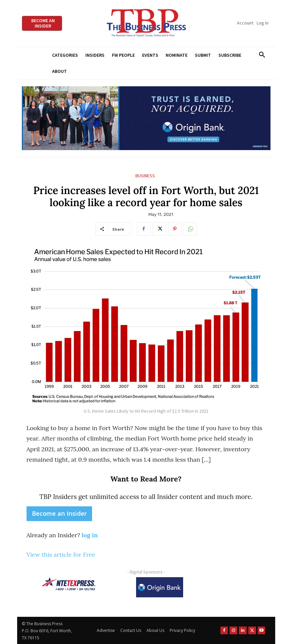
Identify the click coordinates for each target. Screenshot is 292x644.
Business (145, 176)
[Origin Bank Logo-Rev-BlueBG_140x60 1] (160, 587)
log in (90, 535)
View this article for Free (61, 555)
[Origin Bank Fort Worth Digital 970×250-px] (146, 118)
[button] (262, 55)
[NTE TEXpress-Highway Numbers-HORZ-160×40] (69, 584)
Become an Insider (59, 513)
